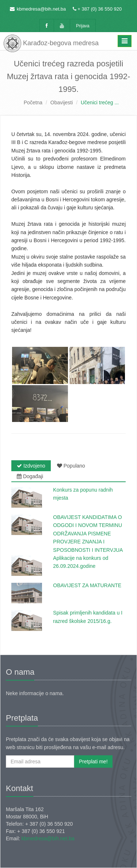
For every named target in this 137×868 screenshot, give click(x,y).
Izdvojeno (31, 466)
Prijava (83, 26)
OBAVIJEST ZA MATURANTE (87, 585)
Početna (33, 102)
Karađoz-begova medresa (51, 42)
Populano (71, 466)
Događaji (30, 476)
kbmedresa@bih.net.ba (41, 9)
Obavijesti (62, 102)
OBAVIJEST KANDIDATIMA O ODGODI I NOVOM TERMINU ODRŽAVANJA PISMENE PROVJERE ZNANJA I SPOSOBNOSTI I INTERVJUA (88, 534)
